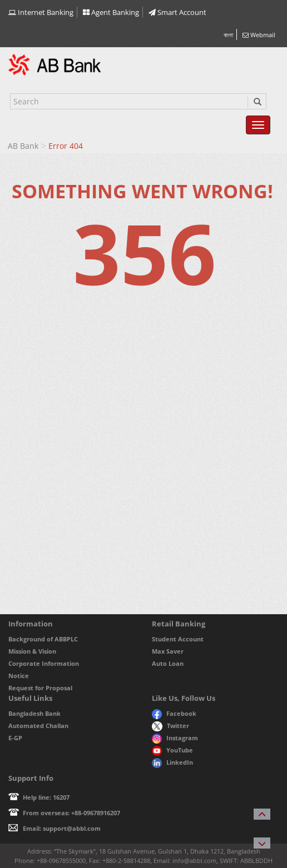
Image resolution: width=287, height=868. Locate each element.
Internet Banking (41, 12)
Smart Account (177, 12)
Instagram (175, 738)
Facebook (174, 713)
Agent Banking (111, 12)
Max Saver (168, 651)
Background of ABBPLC (43, 639)
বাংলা (228, 35)
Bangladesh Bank (34, 713)
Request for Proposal (40, 688)
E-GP (15, 738)
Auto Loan (168, 663)
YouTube (172, 750)
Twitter (170, 726)
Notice (19, 676)
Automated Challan (38, 726)
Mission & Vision (32, 651)
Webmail (259, 35)
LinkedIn (172, 762)
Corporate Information (44, 663)
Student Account (178, 639)
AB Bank (23, 146)
